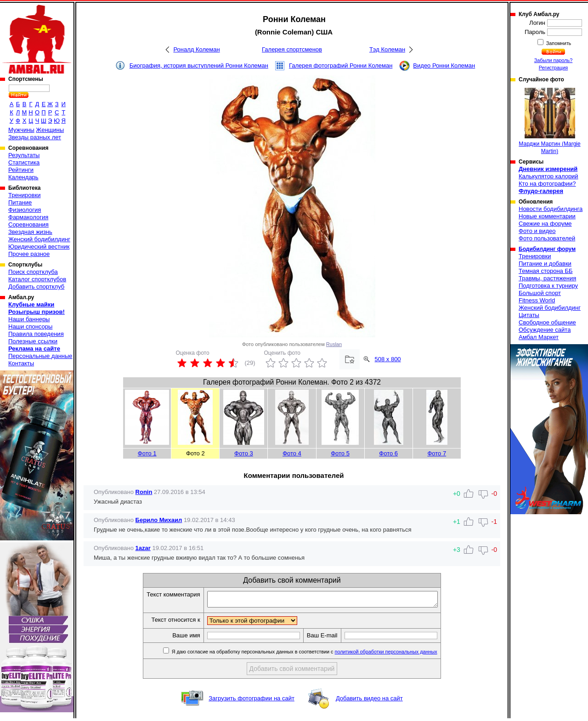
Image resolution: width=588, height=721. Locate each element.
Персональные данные (40, 356)
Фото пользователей (547, 238)
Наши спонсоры (30, 326)
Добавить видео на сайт (369, 701)
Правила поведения (36, 334)
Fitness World (537, 300)
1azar (143, 548)
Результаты (24, 155)
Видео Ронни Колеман (444, 65)
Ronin (144, 492)
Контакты (21, 363)
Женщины (50, 130)
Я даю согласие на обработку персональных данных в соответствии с (318, 654)
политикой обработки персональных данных (400, 654)
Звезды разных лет (35, 137)
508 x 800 (388, 359)
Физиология (25, 210)
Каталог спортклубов (37, 279)
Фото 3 (244, 453)
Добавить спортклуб (36, 287)
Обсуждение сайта (545, 330)
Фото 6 (388, 453)
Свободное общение (547, 322)
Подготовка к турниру (548, 286)
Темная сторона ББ (546, 271)
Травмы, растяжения (547, 278)
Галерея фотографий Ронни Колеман (341, 65)
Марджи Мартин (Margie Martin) (549, 121)
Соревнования (28, 224)
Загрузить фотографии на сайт (252, 701)
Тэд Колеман (387, 49)
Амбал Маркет (539, 337)
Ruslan (334, 344)
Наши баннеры (29, 319)
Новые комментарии (547, 216)
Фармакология (28, 217)
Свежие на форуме (545, 224)
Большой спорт (540, 293)
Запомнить (558, 43)
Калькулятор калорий (548, 176)
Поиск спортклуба (33, 272)
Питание (20, 202)
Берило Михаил (159, 520)
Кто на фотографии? (547, 184)
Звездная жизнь (30, 232)
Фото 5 (340, 453)
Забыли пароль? (554, 60)
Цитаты (529, 315)
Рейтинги (21, 170)
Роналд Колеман (196, 49)
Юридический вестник (39, 247)
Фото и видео (537, 231)
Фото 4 (292, 453)
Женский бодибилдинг (39, 239)
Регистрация (553, 68)
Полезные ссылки (33, 341)
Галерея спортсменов (292, 49)
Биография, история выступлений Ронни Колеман (199, 65)
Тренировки (24, 195)
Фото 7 (437, 453)
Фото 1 (147, 453)
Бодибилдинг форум (547, 249)
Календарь (23, 177)
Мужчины (21, 130)
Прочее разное (29, 254)
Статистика (24, 162)
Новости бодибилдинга (551, 209)
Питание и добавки (545, 264)
